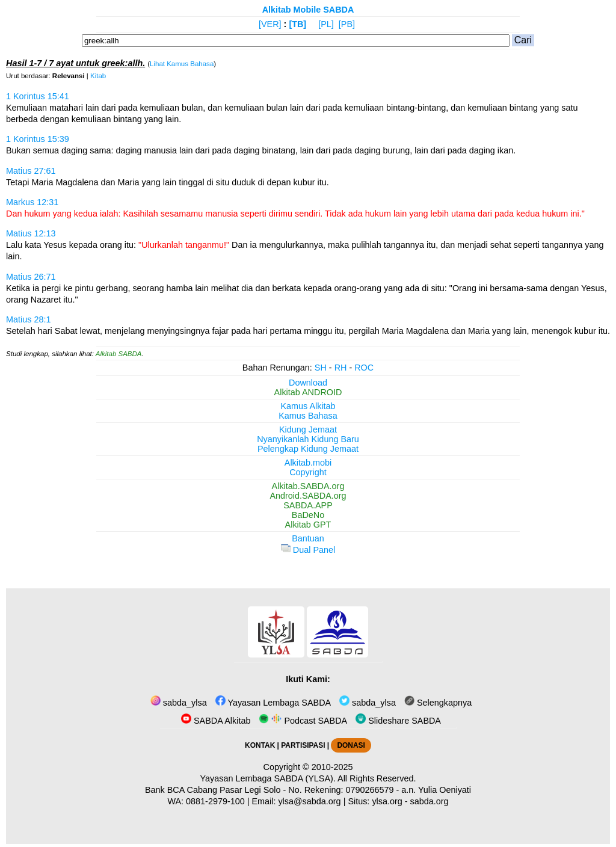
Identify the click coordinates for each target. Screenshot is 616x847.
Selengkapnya (438, 703)
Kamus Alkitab (308, 406)
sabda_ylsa (179, 703)
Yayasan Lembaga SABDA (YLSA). (268, 778)
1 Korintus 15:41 (38, 96)
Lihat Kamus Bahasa (182, 64)
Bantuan (308, 538)
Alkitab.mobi (308, 463)
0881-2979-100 (215, 801)
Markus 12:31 (32, 202)
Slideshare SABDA (398, 721)
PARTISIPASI (303, 745)
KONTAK (260, 745)
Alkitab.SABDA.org (308, 486)
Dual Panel (308, 550)
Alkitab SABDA (119, 354)
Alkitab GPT (308, 525)
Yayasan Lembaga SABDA (273, 703)
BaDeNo (308, 515)
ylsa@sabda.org (309, 801)
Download (308, 383)
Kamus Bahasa (308, 416)
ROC (364, 368)
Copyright (308, 472)
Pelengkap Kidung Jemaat (308, 449)
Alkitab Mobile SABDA (308, 10)
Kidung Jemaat (308, 430)
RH (341, 368)
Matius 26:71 (31, 277)
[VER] (270, 24)
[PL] (326, 24)
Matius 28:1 (28, 319)
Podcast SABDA (303, 721)
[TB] (297, 24)
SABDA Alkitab (216, 721)
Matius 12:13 (31, 233)
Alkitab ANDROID (308, 392)
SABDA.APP (308, 505)
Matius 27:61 (31, 171)
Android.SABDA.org (308, 496)
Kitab (98, 76)
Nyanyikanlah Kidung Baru (308, 439)
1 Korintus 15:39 (38, 139)
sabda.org (430, 801)
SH (321, 368)
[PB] (347, 24)
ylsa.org (387, 801)
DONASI (351, 745)
